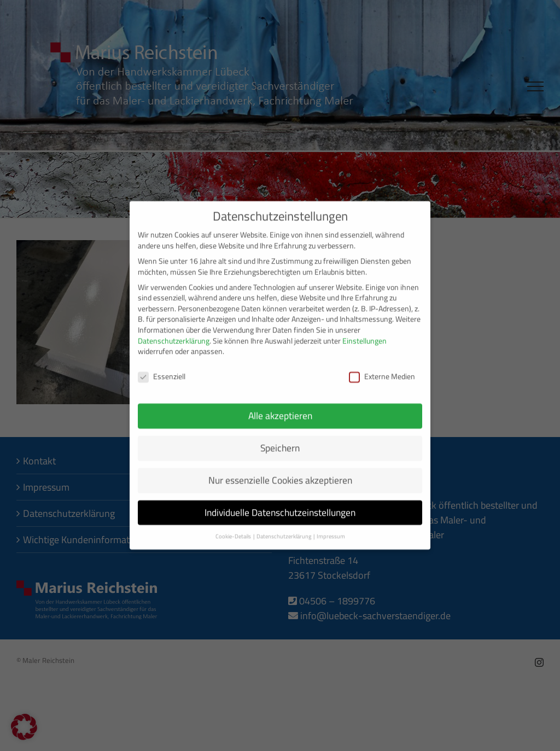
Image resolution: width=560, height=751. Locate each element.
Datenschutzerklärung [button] (284, 529)
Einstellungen (364, 334)
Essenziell (162, 370)
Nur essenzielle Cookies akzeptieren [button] (280, 473)
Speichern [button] (280, 441)
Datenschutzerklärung (174, 334)
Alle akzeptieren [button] (280, 409)
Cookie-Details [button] (234, 529)
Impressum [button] (331, 529)
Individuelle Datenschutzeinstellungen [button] (280, 506)
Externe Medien (382, 370)
